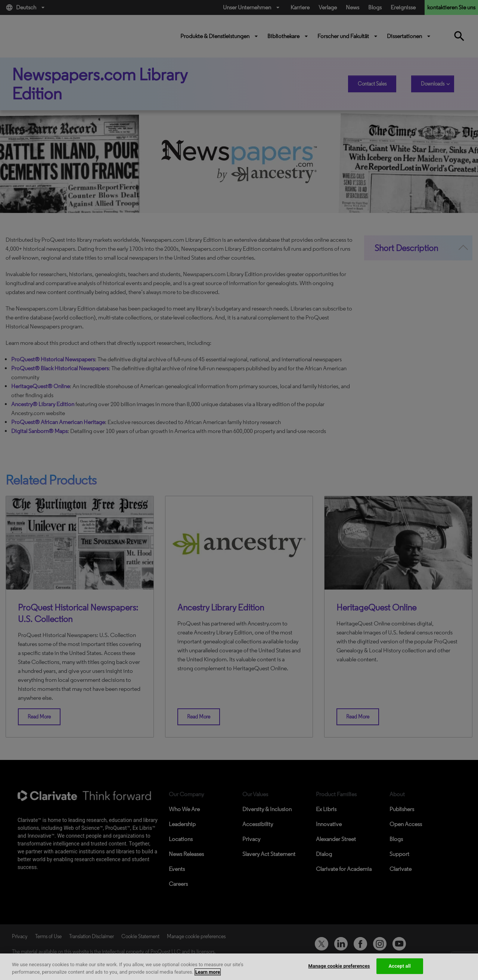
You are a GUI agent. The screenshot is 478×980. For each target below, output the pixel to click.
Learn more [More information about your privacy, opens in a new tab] (208, 972)
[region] (239, 967)
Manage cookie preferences (339, 966)
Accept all (400, 966)
